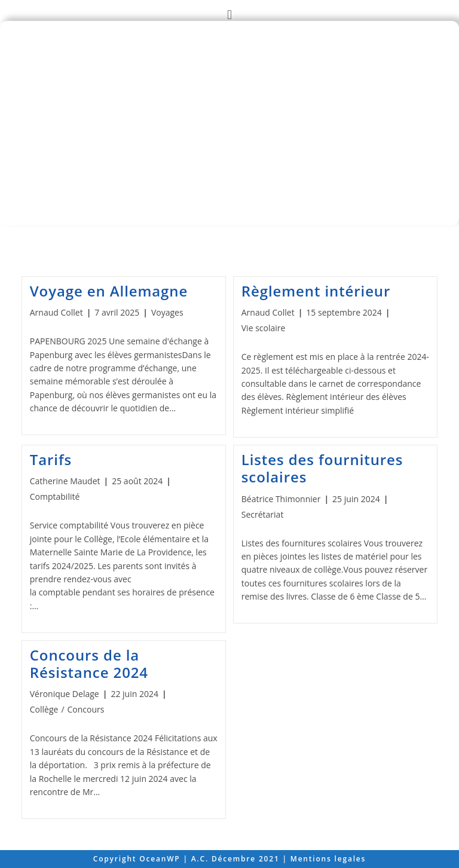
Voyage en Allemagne (109, 291)
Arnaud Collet (56, 312)
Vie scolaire (264, 328)
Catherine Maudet (65, 481)
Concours (86, 709)
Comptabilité (55, 496)
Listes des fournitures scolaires (322, 468)
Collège (44, 709)
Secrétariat (263, 514)
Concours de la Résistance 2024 (89, 664)
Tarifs (51, 459)
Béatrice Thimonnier (281, 499)
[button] (229, 14)
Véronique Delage (65, 694)
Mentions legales (328, 859)
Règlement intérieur (316, 291)
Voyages (167, 312)
